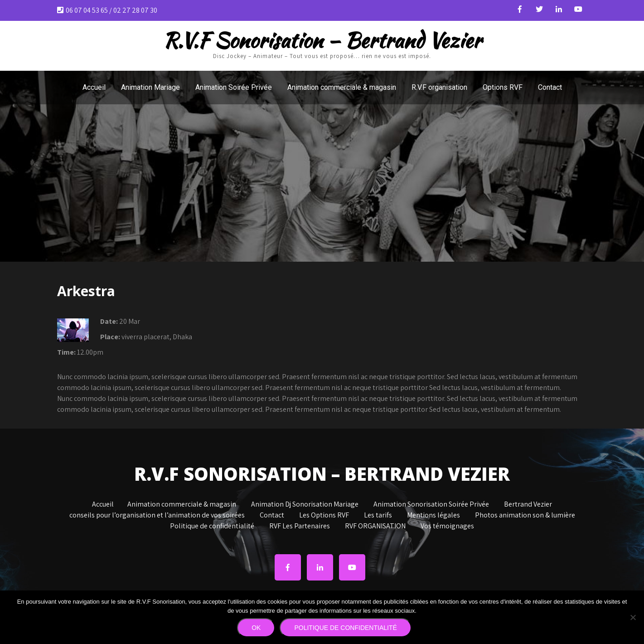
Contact (550, 87)
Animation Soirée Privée (234, 87)
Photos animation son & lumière (525, 516)
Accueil (94, 87)
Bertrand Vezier (528, 505)
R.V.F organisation (439, 87)
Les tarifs (378, 516)
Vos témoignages (447, 527)
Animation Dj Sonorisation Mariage (305, 505)
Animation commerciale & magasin (342, 87)
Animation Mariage (150, 87)
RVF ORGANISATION (375, 527)
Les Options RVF (324, 516)
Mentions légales (433, 516)
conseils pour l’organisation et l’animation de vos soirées (157, 516)
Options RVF (503, 87)
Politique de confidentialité (212, 527)
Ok (256, 628)
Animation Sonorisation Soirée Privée (431, 505)
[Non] (633, 617)
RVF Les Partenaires (300, 527)
